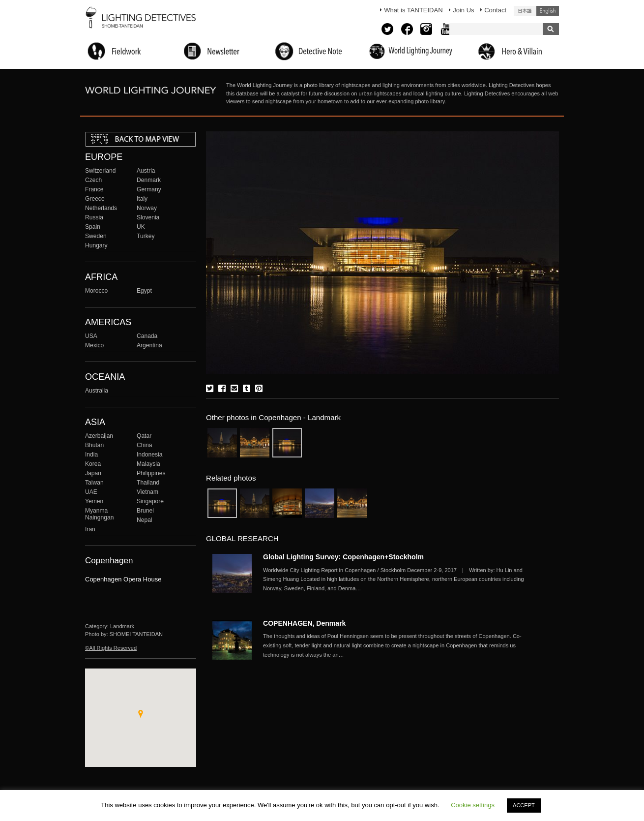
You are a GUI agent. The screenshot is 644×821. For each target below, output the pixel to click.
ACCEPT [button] (524, 805)
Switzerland (100, 171)
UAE (91, 492)
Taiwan (94, 483)
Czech (93, 180)
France (94, 189)
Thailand (148, 483)
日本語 (525, 11)
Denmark (149, 180)
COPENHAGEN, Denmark (304, 623)
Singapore (150, 501)
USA (91, 336)
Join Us (463, 10)
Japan (93, 473)
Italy (142, 199)
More (396, 579)
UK (141, 227)
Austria (146, 171)
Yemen (94, 501)
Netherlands (101, 208)
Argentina (149, 345)
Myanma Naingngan (99, 514)
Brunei (145, 511)
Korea (93, 464)
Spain (93, 227)
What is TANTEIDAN (413, 10)
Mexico (94, 345)
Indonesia (149, 455)
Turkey (146, 236)
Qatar (144, 436)
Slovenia (148, 217)
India (91, 455)
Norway (147, 208)
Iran (90, 529)
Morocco (96, 291)
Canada (147, 336)
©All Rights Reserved (111, 648)
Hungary (96, 245)
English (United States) (548, 11)
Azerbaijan (99, 436)
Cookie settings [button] (473, 805)
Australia (97, 391)
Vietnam (147, 492)
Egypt (144, 291)
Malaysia (148, 464)
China (145, 445)
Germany (149, 189)
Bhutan (94, 445)
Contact (495, 10)
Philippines (151, 473)
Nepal (145, 520)
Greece (95, 199)
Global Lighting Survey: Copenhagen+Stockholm (343, 557)
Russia (94, 217)
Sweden (96, 236)
